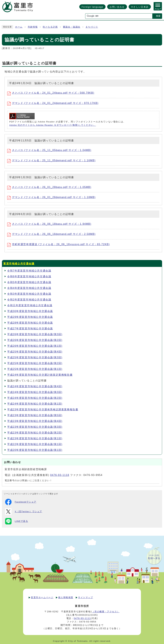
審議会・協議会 (72, 27)
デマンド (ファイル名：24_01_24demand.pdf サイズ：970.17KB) (53, 103)
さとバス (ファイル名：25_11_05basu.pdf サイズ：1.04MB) (49, 150)
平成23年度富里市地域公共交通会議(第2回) (35, 433)
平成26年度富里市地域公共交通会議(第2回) (35, 340)
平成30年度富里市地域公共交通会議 (30, 311)
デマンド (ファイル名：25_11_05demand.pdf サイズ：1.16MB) (51, 160)
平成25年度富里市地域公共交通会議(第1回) (35, 369)
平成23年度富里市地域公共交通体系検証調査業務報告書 (43, 409)
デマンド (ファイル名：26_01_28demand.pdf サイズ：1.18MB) (51, 197)
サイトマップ (86, 597)
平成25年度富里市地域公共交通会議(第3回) (35, 357)
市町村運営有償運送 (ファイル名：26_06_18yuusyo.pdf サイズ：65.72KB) (58, 244)
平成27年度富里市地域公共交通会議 (30, 329)
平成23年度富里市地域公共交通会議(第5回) (35, 415)
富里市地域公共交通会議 (19, 264)
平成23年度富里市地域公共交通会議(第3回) (35, 427)
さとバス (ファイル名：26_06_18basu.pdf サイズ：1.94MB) (49, 224)
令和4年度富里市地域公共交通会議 (29, 288)
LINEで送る (17, 521)
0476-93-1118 (60, 475)
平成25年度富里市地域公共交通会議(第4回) (35, 352)
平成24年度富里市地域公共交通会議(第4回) (35, 386)
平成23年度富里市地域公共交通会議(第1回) (35, 438)
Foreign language (92, 7)
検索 (158, 16)
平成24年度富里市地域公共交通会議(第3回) (35, 392)
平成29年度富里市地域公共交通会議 (30, 317)
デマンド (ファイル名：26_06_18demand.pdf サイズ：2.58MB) (51, 234)
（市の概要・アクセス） (106, 612)
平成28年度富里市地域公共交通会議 (30, 323)
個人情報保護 (66, 597)
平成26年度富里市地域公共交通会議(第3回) (35, 334)
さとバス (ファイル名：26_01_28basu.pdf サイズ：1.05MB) (49, 187)
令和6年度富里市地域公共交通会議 (29, 276)
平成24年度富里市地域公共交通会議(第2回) (35, 398)
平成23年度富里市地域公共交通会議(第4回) (35, 421)
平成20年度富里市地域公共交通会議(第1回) (35, 450)
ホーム (19, 27)
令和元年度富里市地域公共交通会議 (30, 305)
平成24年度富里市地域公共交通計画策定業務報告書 (40, 375)
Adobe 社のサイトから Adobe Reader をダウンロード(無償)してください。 (53, 125)
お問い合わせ (117, 7)
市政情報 (33, 27)
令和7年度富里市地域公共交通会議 (29, 271)
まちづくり (92, 27)
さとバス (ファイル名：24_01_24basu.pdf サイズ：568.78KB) (51, 93)
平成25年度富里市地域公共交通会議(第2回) (35, 363)
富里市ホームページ (42, 597)
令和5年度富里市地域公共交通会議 (29, 282)
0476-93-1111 (82, 618)
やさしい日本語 (140, 7)
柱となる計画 (50, 27)
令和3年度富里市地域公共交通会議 (29, 294)
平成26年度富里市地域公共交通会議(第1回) (35, 346)
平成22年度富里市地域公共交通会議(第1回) (35, 444)
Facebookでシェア (21, 502)
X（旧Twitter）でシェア (24, 512)
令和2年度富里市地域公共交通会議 (29, 300)
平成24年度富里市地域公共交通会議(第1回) (35, 404)
